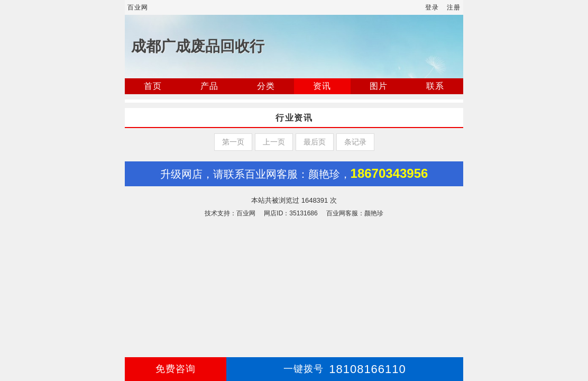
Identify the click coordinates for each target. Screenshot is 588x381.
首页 (153, 86)
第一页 (233, 142)
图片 (379, 86)
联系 (435, 86)
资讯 (322, 86)
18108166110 (345, 369)
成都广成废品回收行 (198, 46)
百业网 (138, 7)
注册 (454, 7)
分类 (266, 86)
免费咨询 (176, 369)
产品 (209, 86)
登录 (432, 7)
